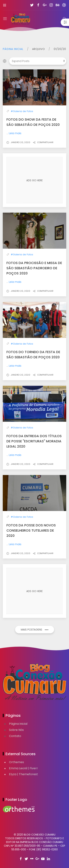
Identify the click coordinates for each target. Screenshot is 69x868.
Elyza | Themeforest (23, 774)
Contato (15, 736)
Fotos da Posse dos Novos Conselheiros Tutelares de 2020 (31, 530)
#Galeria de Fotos (22, 111)
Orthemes (16, 762)
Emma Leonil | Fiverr (23, 768)
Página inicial (13, 49)
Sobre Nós (16, 730)
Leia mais (15, 133)
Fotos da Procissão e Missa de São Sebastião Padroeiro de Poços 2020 (34, 268)
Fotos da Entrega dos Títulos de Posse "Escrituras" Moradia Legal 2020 (34, 441)
